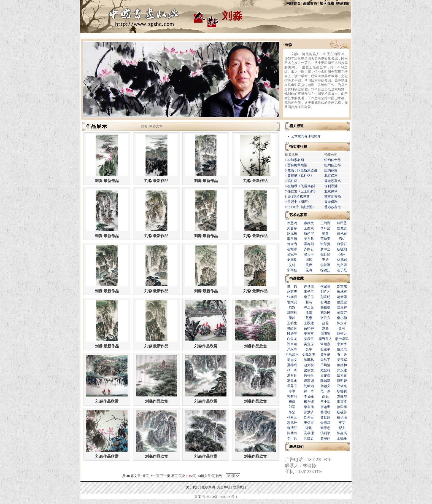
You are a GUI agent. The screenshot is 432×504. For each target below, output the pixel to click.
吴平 (309, 349)
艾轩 (292, 265)
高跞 (325, 396)
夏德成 (292, 365)
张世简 (325, 254)
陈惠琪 (342, 433)
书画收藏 (296, 278)
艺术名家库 (298, 215)
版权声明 (208, 487)
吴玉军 (342, 360)
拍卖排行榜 (298, 147)
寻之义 (309, 307)
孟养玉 (292, 386)
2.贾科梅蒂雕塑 (296, 165)
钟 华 (309, 391)
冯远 (309, 260)
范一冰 (325, 391)
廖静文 (309, 223)
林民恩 (342, 223)
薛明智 (342, 381)
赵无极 (292, 234)
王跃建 (309, 323)
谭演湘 (309, 381)
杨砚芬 (342, 412)
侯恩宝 (342, 302)
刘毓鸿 (309, 386)
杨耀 (292, 402)
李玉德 (292, 239)
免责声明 (224, 487)
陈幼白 (292, 433)
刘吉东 (342, 286)
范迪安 (325, 239)
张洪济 (309, 412)
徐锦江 (325, 270)
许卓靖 (292, 344)
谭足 (309, 428)
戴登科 (325, 370)
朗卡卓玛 (342, 339)
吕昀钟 (309, 328)
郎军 (292, 407)
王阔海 (325, 223)
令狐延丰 (309, 355)
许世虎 (309, 286)
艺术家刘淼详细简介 (306, 136)
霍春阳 (309, 244)
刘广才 (325, 292)
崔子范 (342, 270)
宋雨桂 (292, 270)
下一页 (165, 476)
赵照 (325, 323)
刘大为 (292, 244)
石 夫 (342, 355)
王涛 (325, 260)
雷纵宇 (325, 360)
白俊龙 (292, 339)
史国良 (292, 260)
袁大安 (292, 302)
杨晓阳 (342, 249)
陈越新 (325, 381)
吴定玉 (309, 344)
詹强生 (309, 376)
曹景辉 (342, 307)
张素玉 (292, 417)
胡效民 (325, 313)
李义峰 (309, 396)
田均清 (325, 365)
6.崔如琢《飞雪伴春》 (301, 186)
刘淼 (288, 45)
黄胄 (309, 265)
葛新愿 (342, 297)
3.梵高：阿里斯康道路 (301, 170)
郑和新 (342, 376)
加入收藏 (327, 3)
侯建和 (342, 365)
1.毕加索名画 (294, 160)
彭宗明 (325, 297)
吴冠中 (292, 254)
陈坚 (292, 412)
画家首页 (310, 3)
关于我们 (193, 487)
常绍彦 (325, 344)
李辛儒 (309, 407)
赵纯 (309, 302)
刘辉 (292, 307)
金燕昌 (325, 423)
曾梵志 (342, 228)
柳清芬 (292, 428)
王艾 (342, 423)
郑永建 (342, 370)
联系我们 (343, 3)
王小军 (325, 402)
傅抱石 (342, 234)
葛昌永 (292, 381)
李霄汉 (342, 402)
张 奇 (292, 370)
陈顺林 (309, 360)
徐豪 (309, 313)
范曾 (325, 234)
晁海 (309, 270)
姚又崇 (342, 349)
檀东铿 (309, 402)
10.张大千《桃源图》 (300, 207)
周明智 (325, 334)
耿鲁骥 (342, 391)
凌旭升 (292, 423)
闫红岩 (309, 438)
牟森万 (342, 313)
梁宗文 (309, 370)
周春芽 (292, 228)
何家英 (325, 286)
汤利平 (325, 433)
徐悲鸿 (292, 223)
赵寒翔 (325, 438)
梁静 (292, 318)
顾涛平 (292, 334)
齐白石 (309, 249)
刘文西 (342, 265)
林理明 (325, 412)
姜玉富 (309, 334)
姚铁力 (342, 334)
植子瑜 (342, 417)
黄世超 (325, 417)
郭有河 (292, 396)
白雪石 (342, 244)
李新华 (342, 344)
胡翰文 (325, 386)
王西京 (309, 228)
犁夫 (342, 428)
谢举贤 (325, 244)
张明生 (325, 302)
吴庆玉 (309, 339)
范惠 (309, 318)
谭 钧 (292, 286)
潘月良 (292, 376)
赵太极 (309, 365)
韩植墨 (325, 307)
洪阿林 (292, 313)
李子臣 (309, 292)
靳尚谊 (309, 234)
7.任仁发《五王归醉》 (301, 191)
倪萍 (342, 254)
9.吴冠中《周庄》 (298, 202)
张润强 (292, 297)
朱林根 (342, 292)
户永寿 (292, 349)
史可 (342, 328)
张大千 (309, 254)
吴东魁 (309, 239)
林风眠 (342, 260)
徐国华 (342, 407)
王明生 (292, 323)
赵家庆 (292, 292)
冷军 (292, 391)
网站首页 (293, 3)
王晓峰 (342, 438)
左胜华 (342, 396)
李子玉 (309, 297)
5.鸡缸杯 (291, 181)
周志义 (292, 360)
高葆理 (309, 433)
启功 (342, 239)
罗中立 (325, 249)
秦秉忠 (325, 428)
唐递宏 (325, 407)
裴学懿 (325, 355)
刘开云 (309, 417)
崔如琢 (292, 249)
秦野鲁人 (325, 339)
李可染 (325, 228)
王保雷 (309, 423)
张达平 (325, 349)
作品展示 (97, 126)
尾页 (174, 476)
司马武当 (292, 355)
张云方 (325, 318)
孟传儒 (325, 376)
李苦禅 (325, 265)
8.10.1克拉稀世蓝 (297, 197)
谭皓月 (292, 328)
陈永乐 (342, 323)
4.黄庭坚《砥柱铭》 (299, 176)
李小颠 (342, 318)
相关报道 (296, 126)
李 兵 (292, 438)
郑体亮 (342, 386)
